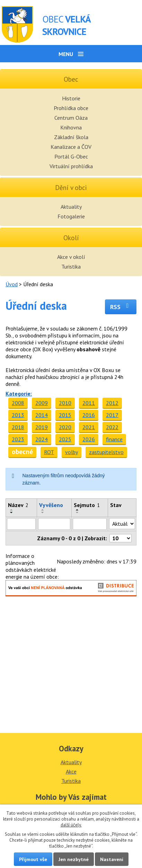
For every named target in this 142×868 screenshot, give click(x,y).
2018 (18, 427)
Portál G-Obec (71, 156)
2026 (89, 439)
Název (18, 505)
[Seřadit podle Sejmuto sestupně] (78, 513)
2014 (42, 415)
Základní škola (71, 137)
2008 (18, 403)
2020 (65, 427)
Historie (71, 98)
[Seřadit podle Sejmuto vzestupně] (78, 510)
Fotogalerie (71, 216)
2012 (112, 403)
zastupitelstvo (106, 452)
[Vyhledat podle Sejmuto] (90, 524)
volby (72, 452)
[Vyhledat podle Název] (21, 524)
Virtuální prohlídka (71, 166)
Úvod (12, 284)
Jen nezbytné (74, 859)
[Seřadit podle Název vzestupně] (12, 510)
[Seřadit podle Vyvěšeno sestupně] (43, 513)
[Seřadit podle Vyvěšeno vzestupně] (43, 510)
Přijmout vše (33, 859)
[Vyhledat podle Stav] (122, 524)
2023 (18, 439)
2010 (65, 403)
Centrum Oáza (71, 118)
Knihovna (71, 127)
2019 (42, 427)
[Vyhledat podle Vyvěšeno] (54, 524)
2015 (65, 415)
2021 (89, 427)
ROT (49, 452)
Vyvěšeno (51, 505)
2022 (112, 427)
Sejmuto (87, 505)
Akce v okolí (71, 257)
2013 (18, 415)
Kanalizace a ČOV (71, 147)
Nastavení (112, 859)
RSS (121, 307)
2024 (42, 439)
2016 (89, 415)
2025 (65, 439)
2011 (89, 403)
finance (114, 439)
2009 (42, 403)
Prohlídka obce (71, 108)
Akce (71, 771)
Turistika (71, 266)
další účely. (71, 825)
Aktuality (71, 207)
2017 (112, 415)
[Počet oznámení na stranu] (121, 538)
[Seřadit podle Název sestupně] (12, 513)
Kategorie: (19, 394)
